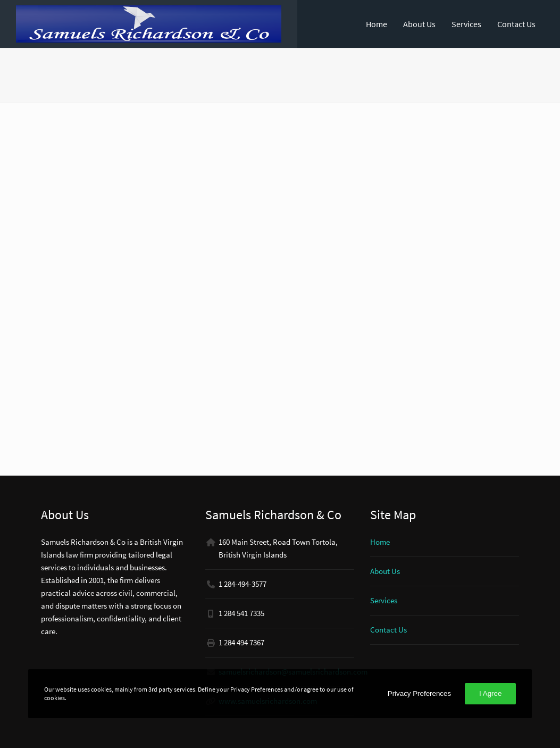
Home (377, 24)
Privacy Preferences (419, 693)
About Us (419, 24)
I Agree (490, 693)
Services (466, 24)
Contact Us (516, 24)
